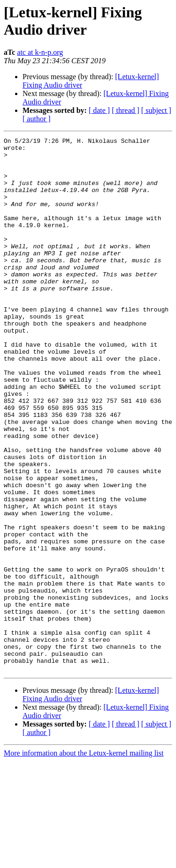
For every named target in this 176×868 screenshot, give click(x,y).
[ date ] (99, 110)
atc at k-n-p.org (40, 52)
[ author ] (37, 119)
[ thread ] (126, 110)
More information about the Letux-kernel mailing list (84, 860)
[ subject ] (156, 110)
